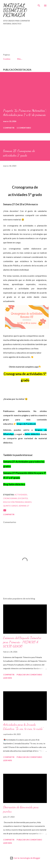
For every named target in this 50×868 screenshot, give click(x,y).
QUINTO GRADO (11, 506)
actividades (21, 495)
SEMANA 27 (24, 506)
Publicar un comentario (29, 675)
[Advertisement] (19, 40)
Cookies (7, 59)
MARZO (28, 502)
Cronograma (10, 498)
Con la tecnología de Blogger (25, 858)
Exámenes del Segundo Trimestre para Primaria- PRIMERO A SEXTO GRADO (22, 642)
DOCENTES (23, 498)
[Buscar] (39, 5)
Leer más (8, 678)
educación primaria (14, 502)
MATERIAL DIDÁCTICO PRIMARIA (15, 10)
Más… (20, 59)
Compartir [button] (9, 128)
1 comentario (24, 128)
